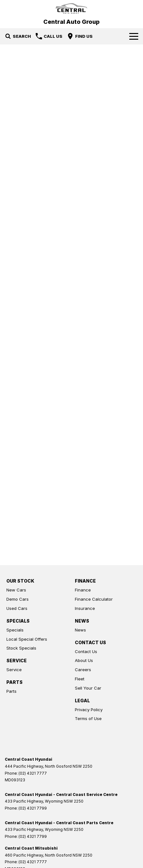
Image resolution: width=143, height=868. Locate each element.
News (80, 630)
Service (14, 670)
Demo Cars (18, 599)
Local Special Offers (27, 639)
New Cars (16, 590)
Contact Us (86, 651)
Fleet (80, 679)
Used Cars (17, 608)
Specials (15, 630)
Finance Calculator (94, 599)
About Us (84, 660)
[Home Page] (71, 8)
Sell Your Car (88, 688)
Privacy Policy (89, 710)
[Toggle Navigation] (134, 36)
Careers (83, 670)
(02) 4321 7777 (33, 773)
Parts (11, 691)
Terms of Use (88, 718)
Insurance (85, 608)
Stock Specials (21, 648)
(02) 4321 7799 (33, 808)
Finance (83, 590)
